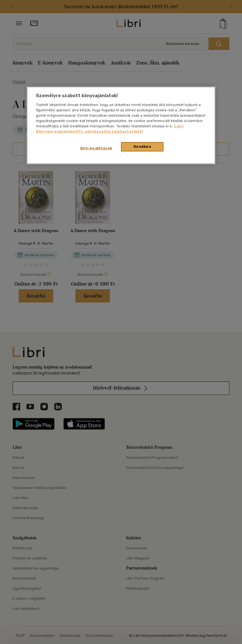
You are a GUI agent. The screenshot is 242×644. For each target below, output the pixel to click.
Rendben (142, 147)
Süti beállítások (96, 148)
